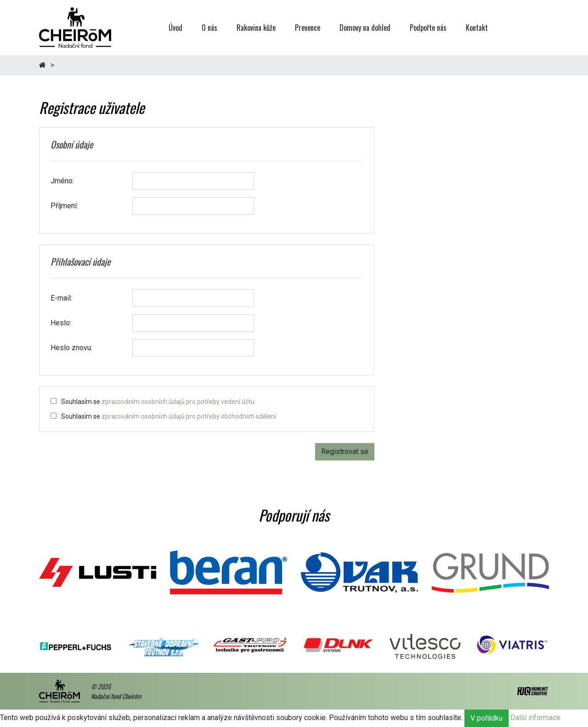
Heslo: (61, 323)
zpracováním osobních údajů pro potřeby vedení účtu (178, 402)
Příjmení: (64, 206)
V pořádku (486, 718)
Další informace (535, 718)
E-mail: (61, 298)
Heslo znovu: (71, 348)
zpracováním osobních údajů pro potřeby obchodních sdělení (189, 416)
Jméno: (62, 181)
